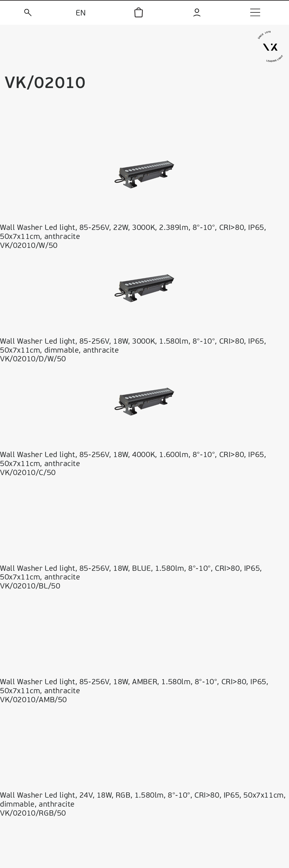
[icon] (139, 12)
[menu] (255, 12)
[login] (197, 13)
